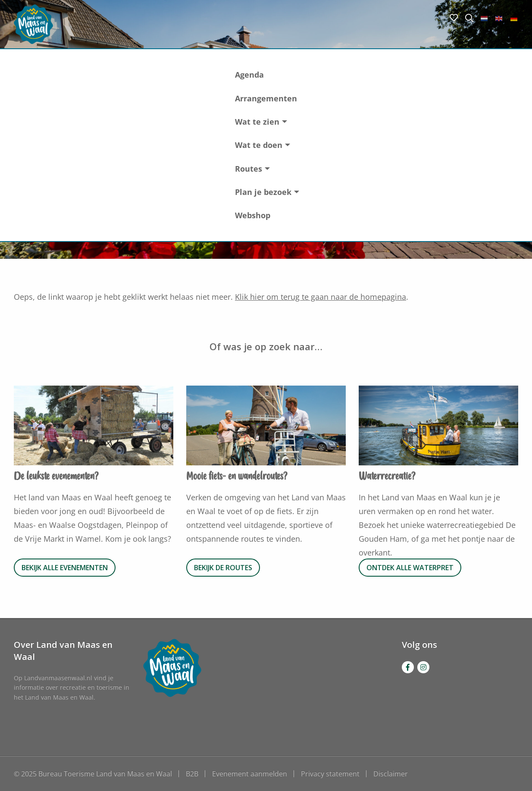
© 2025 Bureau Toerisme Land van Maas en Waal (93, 774)
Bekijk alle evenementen (65, 568)
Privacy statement (330, 774)
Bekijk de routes (223, 568)
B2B (192, 774)
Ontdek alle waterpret (410, 568)
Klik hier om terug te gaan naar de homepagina (321, 297)
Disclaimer (391, 774)
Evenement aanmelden (250, 774)
